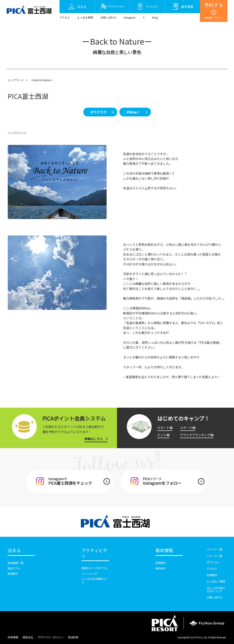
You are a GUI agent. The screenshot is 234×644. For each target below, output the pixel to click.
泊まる (14, 551)
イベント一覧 (215, 549)
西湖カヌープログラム (95, 568)
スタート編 (165, 428)
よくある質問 (85, 17)
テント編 (163, 435)
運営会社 (28, 637)
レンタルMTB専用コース (95, 580)
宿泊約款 (73, 637)
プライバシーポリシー (51, 637)
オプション (213, 562)
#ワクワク (99, 112)
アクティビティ (94, 553)
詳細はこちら (94, 439)
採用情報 (13, 637)
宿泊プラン (14, 568)
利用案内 (161, 563)
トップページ (16, 80)
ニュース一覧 (214, 556)
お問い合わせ (108, 17)
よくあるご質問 (216, 581)
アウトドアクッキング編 (197, 435)
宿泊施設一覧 (16, 563)
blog (155, 17)
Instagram (130, 17)
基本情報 (164, 551)
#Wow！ (134, 112)
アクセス (65, 17)
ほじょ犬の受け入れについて (216, 589)
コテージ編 (188, 428)
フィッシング (89, 573)
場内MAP (161, 568)
